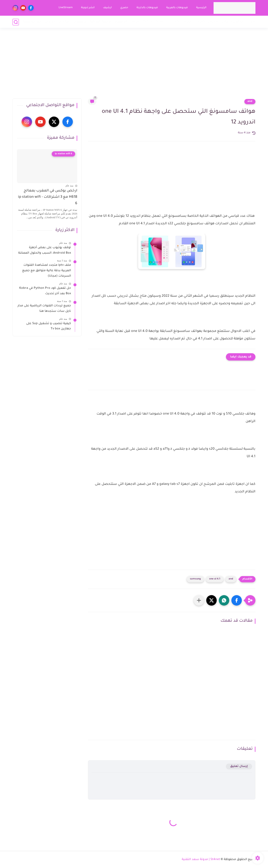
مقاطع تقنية (32, 22)
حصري (124, 8)
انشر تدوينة (88, 8)
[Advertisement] (134, 66)
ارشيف (107, 8)
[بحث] (16, 22)
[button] (237, 600)
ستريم (188, 22)
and (250, 101)
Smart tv (162, 22)
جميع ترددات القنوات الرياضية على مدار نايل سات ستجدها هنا (44, 309)
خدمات (50, 22)
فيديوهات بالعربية (177, 8)
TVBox (148, 22)
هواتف (135, 22)
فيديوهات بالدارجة (147, 8)
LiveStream (65, 8)
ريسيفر (213, 22)
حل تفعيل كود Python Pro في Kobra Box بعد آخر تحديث (45, 291)
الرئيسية (201, 8)
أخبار (252, 22)
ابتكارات (64, 22)
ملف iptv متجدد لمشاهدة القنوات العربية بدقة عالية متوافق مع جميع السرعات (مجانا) (47, 271)
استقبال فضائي (234, 22)
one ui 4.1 (215, 579)
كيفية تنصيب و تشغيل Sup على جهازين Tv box (49, 326)
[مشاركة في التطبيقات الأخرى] (199, 600)
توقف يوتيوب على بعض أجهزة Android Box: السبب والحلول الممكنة (45, 250)
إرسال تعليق (239, 766)
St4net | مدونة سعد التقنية (201, 860)
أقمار (176, 22)
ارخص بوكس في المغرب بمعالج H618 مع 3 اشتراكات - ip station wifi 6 (48, 197)
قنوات (200, 22)
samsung (195, 579)
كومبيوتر (121, 22)
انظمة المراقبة (100, 22)
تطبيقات (80, 22)
